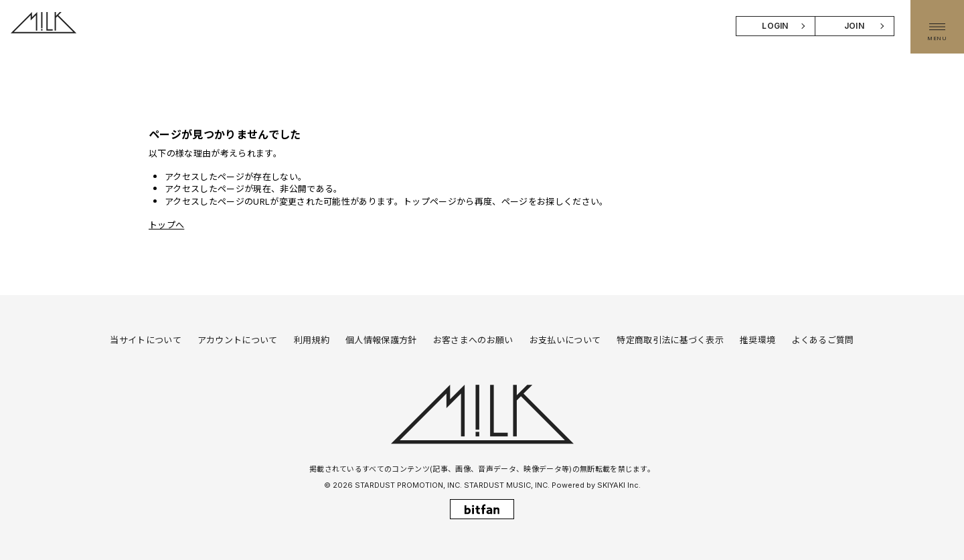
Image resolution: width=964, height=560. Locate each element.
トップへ (166, 224)
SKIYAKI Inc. (619, 485)
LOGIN (775, 26)
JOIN (854, 26)
